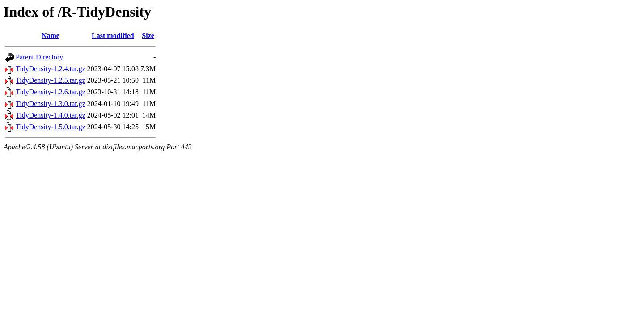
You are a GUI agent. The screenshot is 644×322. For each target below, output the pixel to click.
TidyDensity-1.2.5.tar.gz (51, 80)
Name (51, 36)
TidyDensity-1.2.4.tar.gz (51, 69)
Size (148, 36)
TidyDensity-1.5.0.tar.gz (51, 127)
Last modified (113, 36)
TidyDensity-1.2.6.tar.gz (51, 92)
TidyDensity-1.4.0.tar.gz (51, 115)
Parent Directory (39, 57)
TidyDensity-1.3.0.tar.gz (51, 104)
